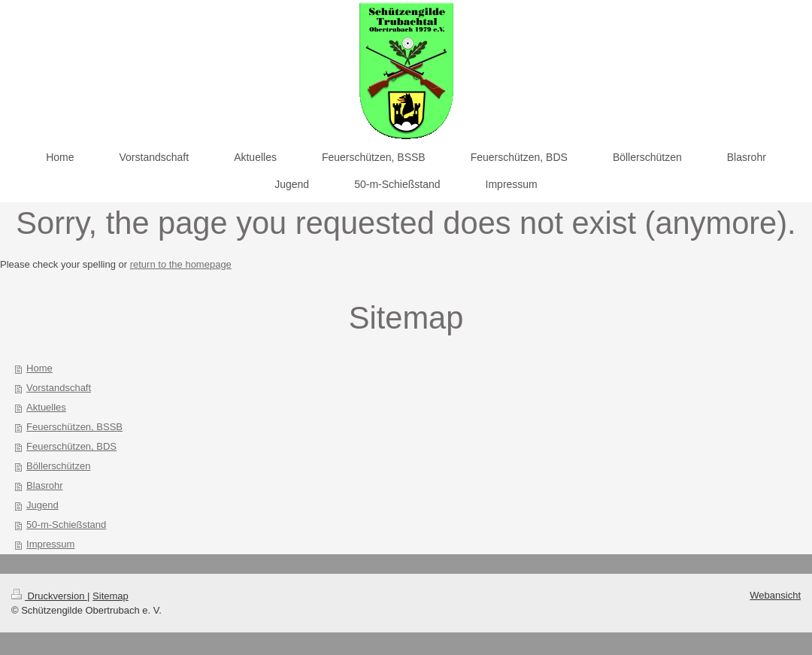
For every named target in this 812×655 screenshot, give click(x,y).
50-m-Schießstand (66, 525)
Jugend (42, 505)
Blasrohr (44, 485)
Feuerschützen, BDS (71, 446)
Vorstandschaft (59, 388)
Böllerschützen (58, 466)
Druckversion (49, 596)
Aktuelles (46, 407)
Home (39, 368)
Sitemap (111, 596)
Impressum (50, 544)
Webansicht (775, 595)
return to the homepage (181, 264)
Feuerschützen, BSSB (74, 427)
